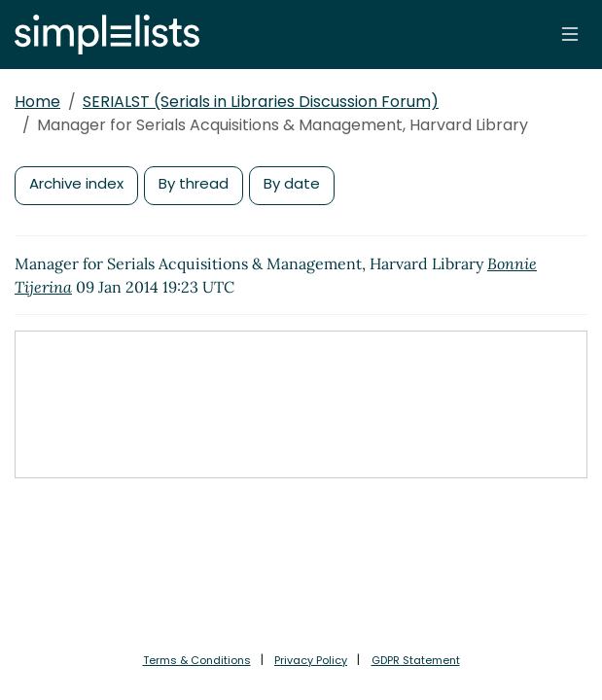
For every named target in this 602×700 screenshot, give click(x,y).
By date (292, 183)
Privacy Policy (311, 660)
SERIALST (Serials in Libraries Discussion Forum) (261, 102)
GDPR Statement (416, 660)
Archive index (76, 183)
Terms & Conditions (197, 660)
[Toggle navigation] (570, 34)
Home (37, 102)
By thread (194, 183)
